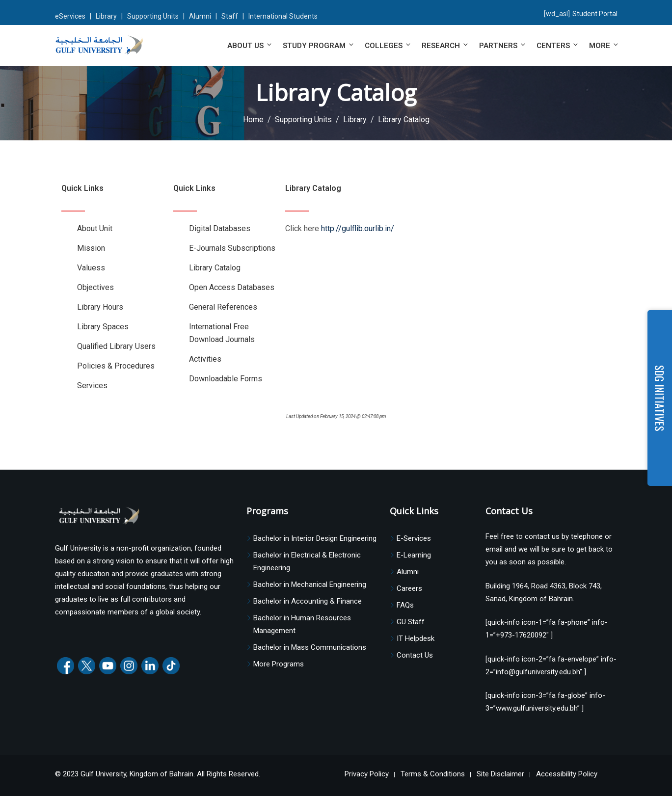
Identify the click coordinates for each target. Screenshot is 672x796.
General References (223, 307)
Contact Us (415, 655)
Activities (205, 359)
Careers (409, 588)
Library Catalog (215, 268)
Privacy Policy (367, 774)
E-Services (414, 538)
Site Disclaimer (500, 774)
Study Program (319, 45)
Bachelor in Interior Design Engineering (315, 538)
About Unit (95, 228)
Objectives (95, 287)
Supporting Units (153, 16)
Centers (558, 45)
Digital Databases (220, 228)
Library (106, 16)
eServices (70, 16)
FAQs (405, 605)
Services (92, 385)
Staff (230, 16)
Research (445, 45)
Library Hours (100, 307)
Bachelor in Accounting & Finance (308, 601)
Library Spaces (103, 327)
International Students (283, 16)
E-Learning (414, 555)
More (603, 45)
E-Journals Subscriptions (232, 248)
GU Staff (411, 622)
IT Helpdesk (416, 638)
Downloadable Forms (226, 379)
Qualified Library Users (116, 346)
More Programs (279, 664)
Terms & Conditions (433, 774)
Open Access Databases (232, 287)
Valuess (91, 268)
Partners (503, 45)
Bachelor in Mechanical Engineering (310, 584)
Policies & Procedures (116, 366)
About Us (250, 45)
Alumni (200, 16)
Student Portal (595, 14)
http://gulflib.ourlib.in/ (358, 228)
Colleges (388, 45)
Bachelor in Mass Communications (310, 647)
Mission (91, 248)
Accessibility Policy (567, 774)
